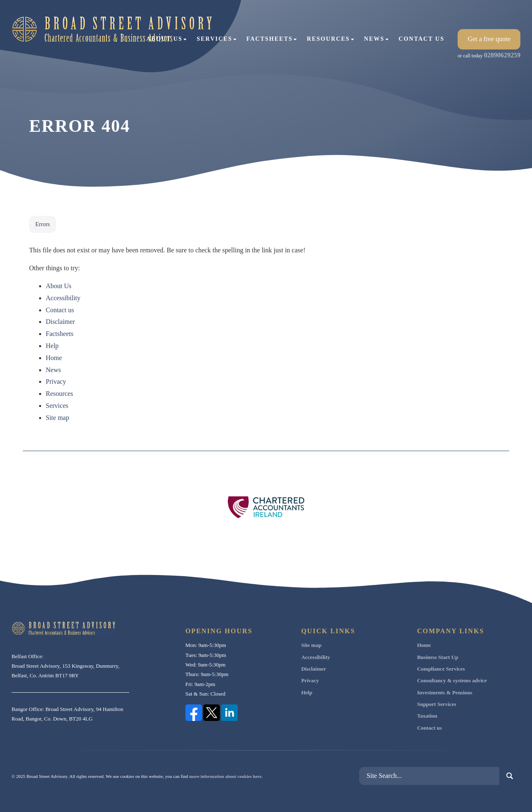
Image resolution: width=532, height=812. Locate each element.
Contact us (421, 39)
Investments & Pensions (445, 692)
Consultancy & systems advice (452, 680)
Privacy (56, 381)
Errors (43, 224)
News (376, 39)
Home (54, 358)
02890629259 (502, 55)
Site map (57, 418)
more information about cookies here (225, 776)
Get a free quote (489, 39)
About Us (166, 39)
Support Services (436, 704)
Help (52, 346)
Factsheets (272, 39)
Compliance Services (441, 669)
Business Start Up (437, 657)
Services (217, 39)
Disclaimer (60, 322)
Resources (330, 39)
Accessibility (63, 298)
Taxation (427, 716)
